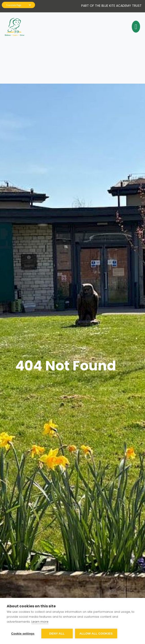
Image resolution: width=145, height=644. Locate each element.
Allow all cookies (96, 634)
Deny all (57, 634)
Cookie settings (23, 634)
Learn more (40, 622)
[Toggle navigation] (135, 27)
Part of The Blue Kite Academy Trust (111, 6)
